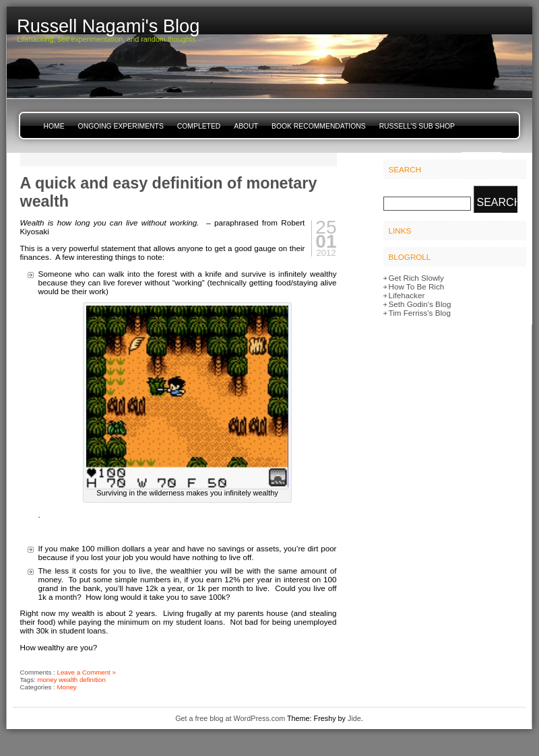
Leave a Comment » (87, 672)
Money (67, 687)
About (246, 126)
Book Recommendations (319, 126)
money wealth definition (71, 680)
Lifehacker (407, 295)
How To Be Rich (417, 286)
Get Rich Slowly (416, 278)
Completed (199, 126)
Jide (354, 718)
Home (54, 126)
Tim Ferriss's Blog (420, 313)
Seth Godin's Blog (420, 304)
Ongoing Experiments (121, 126)
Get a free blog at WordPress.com (230, 718)
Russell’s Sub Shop (417, 126)
